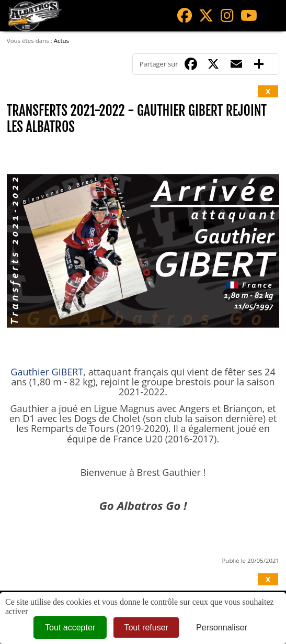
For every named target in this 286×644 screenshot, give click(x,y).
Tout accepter (70, 628)
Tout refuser (146, 628)
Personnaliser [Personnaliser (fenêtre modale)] (222, 628)
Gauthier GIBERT (47, 372)
